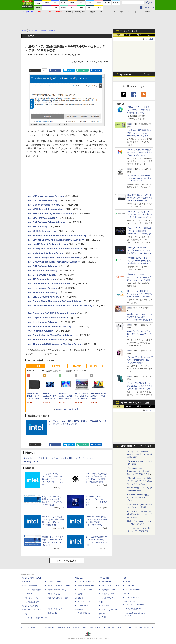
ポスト (37, 70)
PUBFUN (127, 594)
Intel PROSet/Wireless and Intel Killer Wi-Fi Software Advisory (60, 306)
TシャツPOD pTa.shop (135, 605)
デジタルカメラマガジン (33, 610)
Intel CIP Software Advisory (42, 275)
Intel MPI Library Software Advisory (46, 209)
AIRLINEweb (106, 582)
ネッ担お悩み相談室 (31, 602)
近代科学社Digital (84, 613)
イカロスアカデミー (109, 598)
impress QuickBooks (133, 590)
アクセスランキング (129, 31)
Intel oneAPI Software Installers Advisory (49, 284)
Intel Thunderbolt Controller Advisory (47, 340)
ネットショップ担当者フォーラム (60, 586)
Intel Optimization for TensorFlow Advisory (50, 335)
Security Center (31, 461)
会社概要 (111, 628)
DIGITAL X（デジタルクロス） (59, 598)
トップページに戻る (67, 561)
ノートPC (36, 366)
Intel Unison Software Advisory (44, 205)
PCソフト (56, 366)
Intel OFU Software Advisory (42, 322)
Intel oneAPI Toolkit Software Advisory (48, 244)
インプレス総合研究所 (32, 590)
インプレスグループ (125, 628)
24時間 (129, 35)
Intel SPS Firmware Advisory (43, 218)
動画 (122, 12)
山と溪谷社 (79, 598)
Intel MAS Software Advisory (43, 271)
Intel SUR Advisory (37, 227)
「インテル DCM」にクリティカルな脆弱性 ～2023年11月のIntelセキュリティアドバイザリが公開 (53, 479)
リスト (45, 70)
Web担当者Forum (31, 586)
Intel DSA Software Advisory (42, 266)
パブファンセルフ (132, 597)
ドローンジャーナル (31, 598)
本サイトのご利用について (31, 628)
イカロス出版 (104, 578)
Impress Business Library (57, 590)
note (84, 70)
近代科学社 (79, 610)
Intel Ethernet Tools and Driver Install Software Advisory (57, 235)
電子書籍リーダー (98, 366)
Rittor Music (80, 578)
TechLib (105, 617)
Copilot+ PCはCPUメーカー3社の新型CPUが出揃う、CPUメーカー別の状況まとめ (140, 317)
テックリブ (103, 614)
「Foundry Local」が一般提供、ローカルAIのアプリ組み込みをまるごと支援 (140, 481)
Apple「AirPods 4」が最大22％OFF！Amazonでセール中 (140, 334)
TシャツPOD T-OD (85, 590)
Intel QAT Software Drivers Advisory (46, 222)
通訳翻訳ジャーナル (109, 590)
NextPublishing (53, 613)
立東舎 (80, 594)
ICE (124, 578)
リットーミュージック (86, 582)
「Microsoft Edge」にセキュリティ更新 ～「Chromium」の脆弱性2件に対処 (140, 110)
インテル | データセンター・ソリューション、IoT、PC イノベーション (59, 458)
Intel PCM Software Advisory (43, 292)
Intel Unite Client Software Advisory (46, 253)
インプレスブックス (55, 609)
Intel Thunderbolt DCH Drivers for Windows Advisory (55, 344)
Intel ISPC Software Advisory (43, 231)
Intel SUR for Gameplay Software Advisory (50, 214)
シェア (57, 70)
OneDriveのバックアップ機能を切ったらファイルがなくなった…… (140, 514)
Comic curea (130, 586)
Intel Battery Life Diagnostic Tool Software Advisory (55, 249)
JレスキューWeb (108, 594)
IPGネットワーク (129, 601)
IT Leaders (28, 594)
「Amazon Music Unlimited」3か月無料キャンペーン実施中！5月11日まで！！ (140, 178)
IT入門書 (77, 366)
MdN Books (106, 605)
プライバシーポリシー (97, 628)
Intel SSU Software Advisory (42, 200)
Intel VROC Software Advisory (43, 297)
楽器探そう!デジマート (86, 586)
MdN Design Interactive (110, 610)
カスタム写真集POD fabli (136, 609)
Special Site (125, 75)
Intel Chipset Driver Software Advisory (48, 318)
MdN (101, 602)
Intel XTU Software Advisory (42, 288)
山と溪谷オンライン (85, 601)
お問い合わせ (49, 628)
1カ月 (150, 35)
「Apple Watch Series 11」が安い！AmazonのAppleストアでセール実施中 (140, 360)
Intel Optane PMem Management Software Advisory (55, 301)
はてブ (71, 70)
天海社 (128, 582)
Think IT (27, 582)
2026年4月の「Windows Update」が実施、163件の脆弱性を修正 (140, 454)
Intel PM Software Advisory (42, 279)
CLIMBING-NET (84, 605)
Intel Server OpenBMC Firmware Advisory (49, 326)
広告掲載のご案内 (63, 628)
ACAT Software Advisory (41, 331)
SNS (115, 12)
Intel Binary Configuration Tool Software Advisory (54, 262)
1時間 (119, 35)
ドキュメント (104, 12)
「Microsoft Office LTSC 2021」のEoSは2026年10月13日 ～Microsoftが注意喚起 (139, 277)
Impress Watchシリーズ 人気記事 (135, 403)
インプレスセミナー (55, 594)
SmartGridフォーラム (55, 582)
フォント (131, 12)
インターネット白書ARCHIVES (36, 618)
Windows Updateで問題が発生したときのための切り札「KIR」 (139, 498)
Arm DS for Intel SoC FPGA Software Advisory (52, 313)
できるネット (29, 614)
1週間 (139, 35)
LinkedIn (98, 70)
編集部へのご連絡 (79, 628)
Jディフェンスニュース (110, 586)
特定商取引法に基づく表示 (145, 628)
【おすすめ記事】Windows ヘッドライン (137, 446)
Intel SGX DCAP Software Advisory (46, 196)
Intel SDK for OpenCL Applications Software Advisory (56, 240)
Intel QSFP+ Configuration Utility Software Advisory (55, 257)
